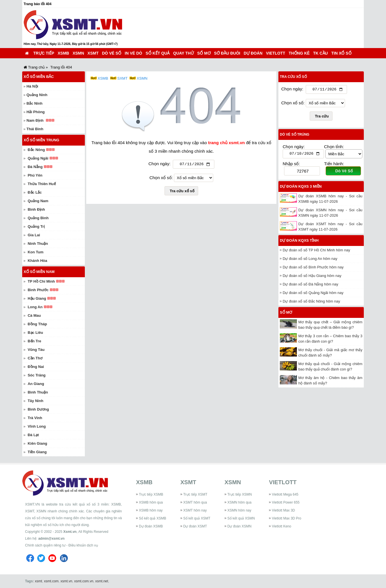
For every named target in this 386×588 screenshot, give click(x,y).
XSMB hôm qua (151, 502)
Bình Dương (38, 409)
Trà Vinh (35, 418)
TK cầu (321, 53)
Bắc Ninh (34, 103)
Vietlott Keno (282, 526)
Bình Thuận (38, 392)
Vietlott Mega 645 (285, 494)
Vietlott (276, 53)
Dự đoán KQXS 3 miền (301, 188)
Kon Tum (35, 252)
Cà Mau (34, 315)
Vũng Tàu (36, 350)
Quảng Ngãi (38, 158)
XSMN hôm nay (239, 510)
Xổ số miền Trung (41, 140)
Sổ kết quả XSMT (197, 518)
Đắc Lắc (35, 192)
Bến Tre (34, 341)
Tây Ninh (35, 401)
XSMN (78, 53)
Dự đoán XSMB (151, 526)
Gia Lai (34, 235)
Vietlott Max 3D (283, 510)
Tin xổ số (341, 53)
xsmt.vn (66, 581)
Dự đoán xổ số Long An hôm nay (310, 260)
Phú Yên (35, 175)
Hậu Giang (37, 298)
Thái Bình (35, 129)
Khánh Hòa (37, 261)
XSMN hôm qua (240, 502)
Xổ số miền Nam (39, 272)
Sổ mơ (204, 53)
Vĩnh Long (37, 426)
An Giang (36, 384)
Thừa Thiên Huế (42, 184)
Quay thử (183, 53)
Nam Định (35, 120)
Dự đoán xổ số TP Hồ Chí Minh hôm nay (316, 251)
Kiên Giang (37, 443)
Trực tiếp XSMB (151, 494)
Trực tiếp (44, 53)
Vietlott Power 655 (286, 502)
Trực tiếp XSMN (240, 494)
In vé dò (133, 53)
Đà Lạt (33, 435)
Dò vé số (112, 53)
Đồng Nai (36, 367)
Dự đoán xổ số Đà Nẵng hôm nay (310, 286)
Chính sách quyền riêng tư (45, 545)
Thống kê (299, 53)
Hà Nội (32, 86)
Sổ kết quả (158, 53)
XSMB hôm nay (151, 510)
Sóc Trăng (37, 375)
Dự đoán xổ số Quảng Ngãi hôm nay (313, 294)
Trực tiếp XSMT (195, 494)
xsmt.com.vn (84, 581)
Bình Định (36, 209)
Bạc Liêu (35, 333)
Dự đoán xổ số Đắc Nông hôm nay (311, 303)
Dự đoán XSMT (195, 526)
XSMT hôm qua (195, 502)
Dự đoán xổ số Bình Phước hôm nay (313, 269)
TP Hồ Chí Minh (41, 281)
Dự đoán (253, 53)
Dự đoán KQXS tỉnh (299, 242)
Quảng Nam (38, 201)
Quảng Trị (36, 226)
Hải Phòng (36, 112)
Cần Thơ (35, 358)
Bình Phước (38, 290)
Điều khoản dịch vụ (83, 545)
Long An (35, 307)
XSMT (93, 53)
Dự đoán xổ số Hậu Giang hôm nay (312, 277)
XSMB (63, 53)
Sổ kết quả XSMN (241, 518)
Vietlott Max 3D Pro (287, 518)
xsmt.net (102, 581)
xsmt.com (51, 581)
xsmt (38, 581)
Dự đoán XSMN (240, 526)
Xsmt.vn (70, 532)
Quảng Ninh (37, 95)
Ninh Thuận (38, 244)
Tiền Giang (37, 452)
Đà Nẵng (35, 167)
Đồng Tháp (37, 324)
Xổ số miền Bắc (39, 77)
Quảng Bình (38, 218)
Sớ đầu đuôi (227, 53)
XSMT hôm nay (195, 510)
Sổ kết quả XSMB (153, 518)
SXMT (122, 78)
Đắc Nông (36, 150)
